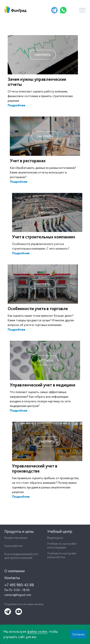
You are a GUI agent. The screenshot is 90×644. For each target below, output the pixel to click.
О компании (14, 571)
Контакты (12, 578)
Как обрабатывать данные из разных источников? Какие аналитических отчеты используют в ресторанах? (43, 172)
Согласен (78, 634)
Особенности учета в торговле (38, 309)
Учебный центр (60, 531)
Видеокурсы (55, 538)
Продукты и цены (19, 531)
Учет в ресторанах (28, 161)
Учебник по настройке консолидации (62, 545)
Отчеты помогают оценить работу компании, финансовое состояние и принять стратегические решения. (40, 96)
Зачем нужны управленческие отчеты (37, 82)
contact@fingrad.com (18, 595)
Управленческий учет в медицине (43, 385)
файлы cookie (37, 632)
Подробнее (16, 105)
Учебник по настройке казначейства (62, 555)
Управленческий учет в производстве (35, 468)
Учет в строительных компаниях (44, 237)
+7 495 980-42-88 (45, 10)
